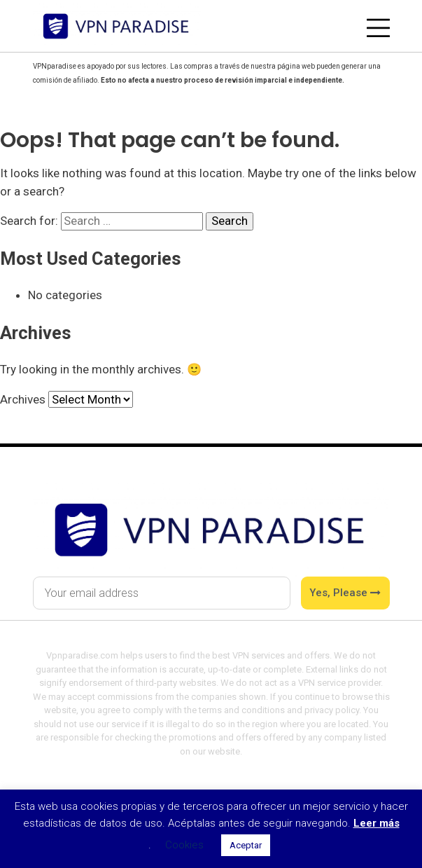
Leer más (377, 823)
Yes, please (345, 593)
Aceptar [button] (246, 845)
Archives (23, 399)
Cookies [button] (184, 845)
